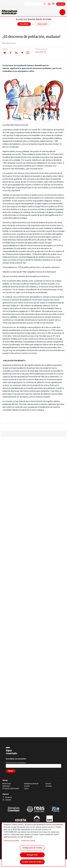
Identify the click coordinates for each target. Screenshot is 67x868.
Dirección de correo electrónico (16, 763)
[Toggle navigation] (62, 12)
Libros (26, 789)
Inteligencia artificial (31, 784)
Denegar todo (32, 855)
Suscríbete (61, 4)
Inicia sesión (42, 24)
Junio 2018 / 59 (41, 52)
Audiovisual (7, 784)
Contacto (53, 4)
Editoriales (6, 786)
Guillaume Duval (10, 43)
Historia (27, 786)
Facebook (8, 797)
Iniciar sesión (49, 4)
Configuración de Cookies (32, 848)
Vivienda (49, 786)
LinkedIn (8, 800)
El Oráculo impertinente (11, 789)
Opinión (48, 784)
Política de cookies (28, 841)
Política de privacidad (11, 841)
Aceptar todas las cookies (32, 862)
